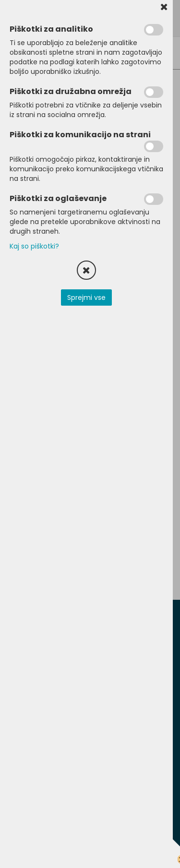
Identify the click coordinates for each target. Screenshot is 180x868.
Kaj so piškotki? (34, 246)
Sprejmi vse (86, 297)
